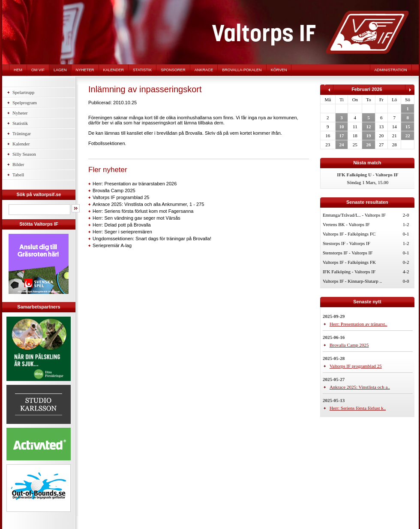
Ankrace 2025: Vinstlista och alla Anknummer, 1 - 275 (148, 204)
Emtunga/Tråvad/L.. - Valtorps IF (354, 215)
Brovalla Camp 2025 (114, 190)
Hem (18, 70)
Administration (391, 70)
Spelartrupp (23, 92)
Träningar (22, 133)
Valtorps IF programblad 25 (121, 197)
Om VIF (38, 70)
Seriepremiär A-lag (112, 245)
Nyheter (85, 70)
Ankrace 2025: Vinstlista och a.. (360, 387)
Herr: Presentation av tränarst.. (358, 324)
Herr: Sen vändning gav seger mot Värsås (136, 218)
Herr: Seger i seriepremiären (122, 232)
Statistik (142, 70)
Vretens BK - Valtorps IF (346, 224)
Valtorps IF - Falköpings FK (349, 262)
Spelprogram (25, 103)
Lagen (60, 70)
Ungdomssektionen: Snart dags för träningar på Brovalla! (152, 239)
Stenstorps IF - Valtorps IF (348, 253)
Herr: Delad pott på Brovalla (122, 225)
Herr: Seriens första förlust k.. (358, 408)
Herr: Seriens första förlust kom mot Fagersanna (143, 211)
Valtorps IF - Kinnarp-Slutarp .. (352, 281)
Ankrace (204, 70)
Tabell (18, 175)
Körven (279, 70)
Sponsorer (173, 70)
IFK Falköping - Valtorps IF (349, 272)
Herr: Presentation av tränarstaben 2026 (135, 184)
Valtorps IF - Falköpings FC (349, 234)
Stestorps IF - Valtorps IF (346, 243)
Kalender (114, 70)
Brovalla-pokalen (242, 70)
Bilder (18, 164)
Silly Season (24, 154)
